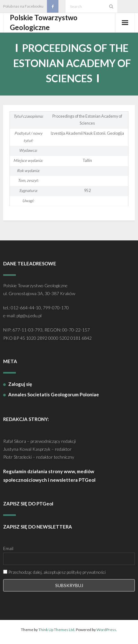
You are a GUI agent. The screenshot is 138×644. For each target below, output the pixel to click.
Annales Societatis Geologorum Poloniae (54, 394)
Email (8, 548)
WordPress (106, 630)
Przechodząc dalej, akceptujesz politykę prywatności (54, 572)
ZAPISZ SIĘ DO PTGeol (28, 504)
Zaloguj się (20, 384)
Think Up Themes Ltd (56, 630)
